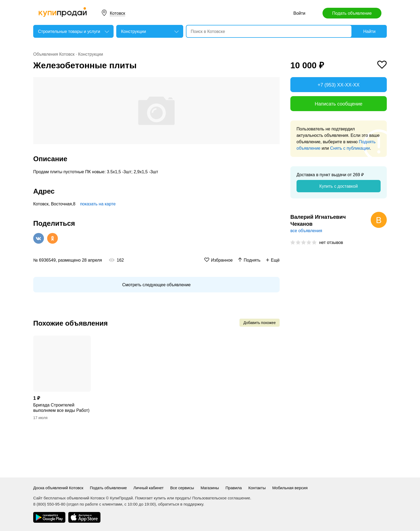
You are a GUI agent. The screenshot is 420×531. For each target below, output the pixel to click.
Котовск (117, 13)
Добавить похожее (260, 323)
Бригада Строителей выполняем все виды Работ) (61, 408)
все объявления (306, 231)
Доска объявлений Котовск (58, 488)
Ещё (275, 260)
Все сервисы (182, 488)
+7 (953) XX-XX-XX (339, 85)
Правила (234, 488)
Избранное (222, 260)
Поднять (252, 260)
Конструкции (91, 54)
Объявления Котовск (54, 54)
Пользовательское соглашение (221, 498)
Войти (299, 13)
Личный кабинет (149, 488)
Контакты (257, 488)
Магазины (210, 488)
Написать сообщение (339, 104)
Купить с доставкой (338, 186)
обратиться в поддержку (181, 504)
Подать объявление (352, 13)
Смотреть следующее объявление (156, 285)
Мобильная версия (290, 488)
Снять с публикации (350, 148)
